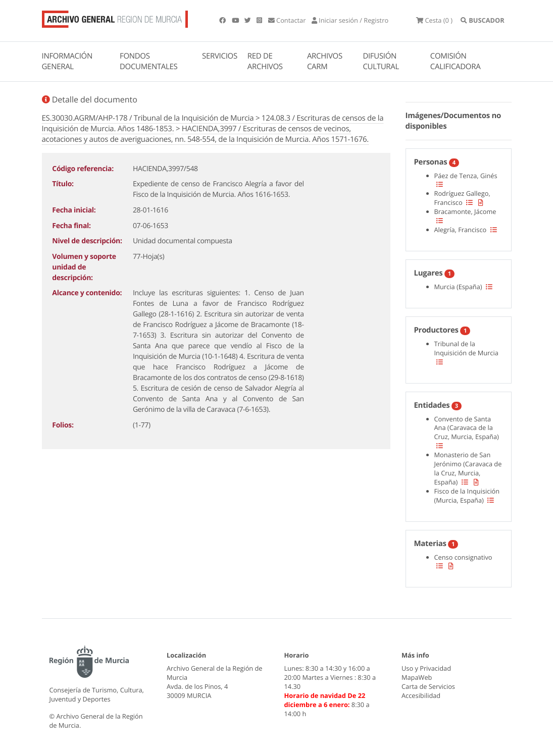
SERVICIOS (220, 56)
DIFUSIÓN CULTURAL (381, 61)
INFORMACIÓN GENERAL (67, 61)
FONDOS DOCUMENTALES (149, 61)
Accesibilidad (421, 695)
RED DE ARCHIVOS (265, 61)
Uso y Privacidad (426, 669)
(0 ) (435, 20)
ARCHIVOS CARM (325, 61)
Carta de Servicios (428, 686)
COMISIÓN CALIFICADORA (456, 61)
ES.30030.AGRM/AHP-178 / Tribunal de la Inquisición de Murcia (148, 118)
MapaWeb (417, 678)
